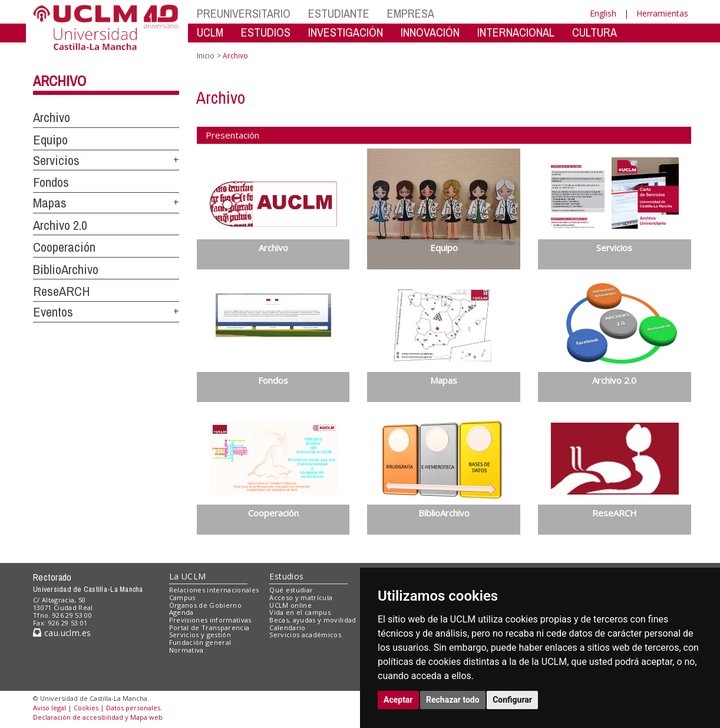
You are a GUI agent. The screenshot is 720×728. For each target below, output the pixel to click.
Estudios (286, 576)
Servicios (56, 160)
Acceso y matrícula (301, 597)
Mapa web (146, 717)
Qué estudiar (291, 590)
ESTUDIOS (266, 32)
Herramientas (662, 13)
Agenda (181, 612)
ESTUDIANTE (339, 13)
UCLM (210, 32)
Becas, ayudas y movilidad (313, 620)
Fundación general (200, 642)
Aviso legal (49, 708)
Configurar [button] (512, 700)
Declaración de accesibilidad (78, 717)
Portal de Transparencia (209, 627)
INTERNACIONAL (516, 32)
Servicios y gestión (200, 635)
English (603, 13)
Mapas (50, 203)
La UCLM (188, 576)
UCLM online (290, 605)
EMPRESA (411, 13)
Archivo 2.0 (60, 225)
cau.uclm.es (62, 633)
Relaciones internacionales (214, 590)
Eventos (53, 312)
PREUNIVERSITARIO (244, 13)
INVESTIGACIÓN (346, 32)
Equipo (50, 140)
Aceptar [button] (398, 700)
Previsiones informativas (210, 620)
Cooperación (64, 247)
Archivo (60, 81)
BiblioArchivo (66, 269)
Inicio (206, 56)
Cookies (86, 708)
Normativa (186, 650)
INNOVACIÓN (430, 32)
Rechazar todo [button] (453, 700)
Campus (182, 597)
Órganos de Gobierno (205, 605)
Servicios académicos (305, 635)
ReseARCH (62, 291)
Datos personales (133, 708)
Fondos (51, 182)
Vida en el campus (300, 612)
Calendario (287, 627)
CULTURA (595, 32)
